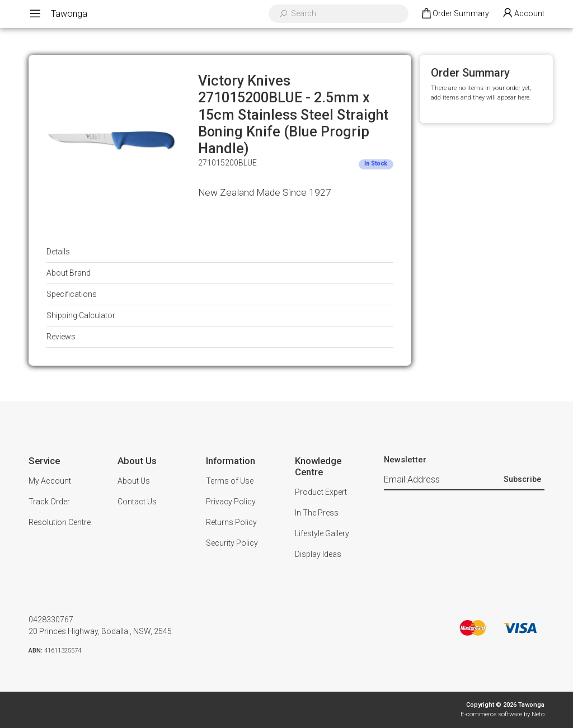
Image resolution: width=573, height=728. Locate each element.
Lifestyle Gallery (322, 533)
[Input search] (346, 14)
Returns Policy (231, 522)
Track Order (49, 502)
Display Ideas (318, 554)
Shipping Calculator (81, 315)
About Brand (69, 273)
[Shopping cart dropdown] (455, 14)
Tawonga (69, 14)
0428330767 (51, 620)
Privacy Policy (231, 502)
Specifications (72, 294)
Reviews (61, 337)
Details (58, 252)
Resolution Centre (60, 522)
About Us (134, 481)
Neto (538, 714)
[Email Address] (442, 480)
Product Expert (321, 492)
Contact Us (137, 502)
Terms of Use (230, 481)
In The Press (317, 513)
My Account (50, 481)
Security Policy (232, 543)
